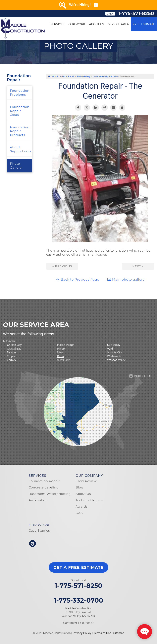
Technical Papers (90, 500)
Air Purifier (38, 500)
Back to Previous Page (78, 279)
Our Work (77, 24)
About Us (97, 24)
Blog (79, 487)
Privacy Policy (82, 633)
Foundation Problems (20, 93)
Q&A (79, 513)
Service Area (118, 24)
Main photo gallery (126, 279)
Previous (62, 266)
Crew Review (86, 481)
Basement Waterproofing (50, 494)
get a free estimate (78, 567)
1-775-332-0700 (78, 600)
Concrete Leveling (44, 487)
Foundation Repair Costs (20, 111)
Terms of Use (102, 633)
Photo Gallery (16, 166)
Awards (82, 506)
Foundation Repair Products (20, 131)
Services (58, 24)
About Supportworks (21, 149)
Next (138, 266)
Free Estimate (144, 24)
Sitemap (119, 633)
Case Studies (39, 531)
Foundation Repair (19, 78)
